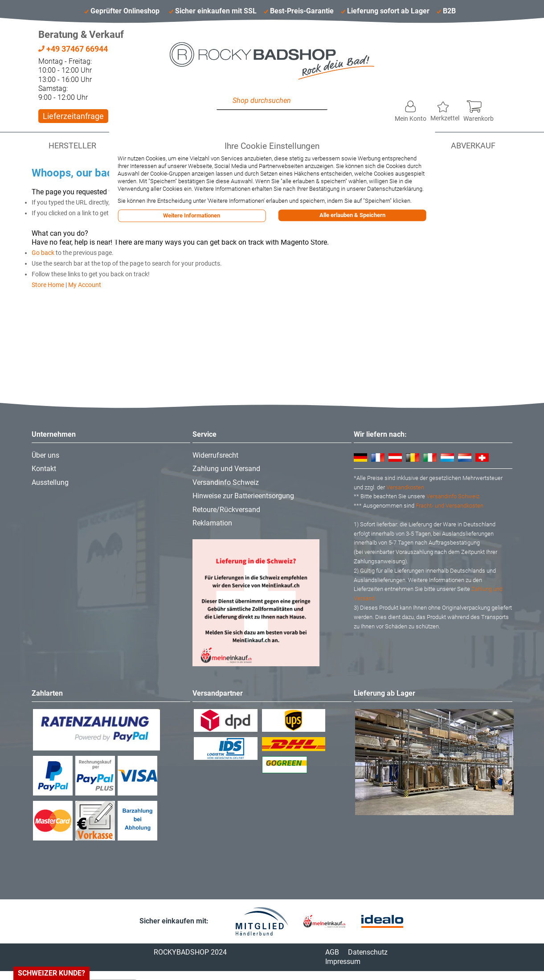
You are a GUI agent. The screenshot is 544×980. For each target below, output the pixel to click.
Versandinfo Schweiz (226, 482)
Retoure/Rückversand (226, 510)
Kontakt (44, 469)
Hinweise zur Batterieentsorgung (243, 496)
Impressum (343, 962)
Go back (43, 253)
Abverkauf (473, 146)
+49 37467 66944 (73, 49)
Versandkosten (405, 487)
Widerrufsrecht (215, 455)
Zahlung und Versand (226, 469)
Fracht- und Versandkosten (450, 506)
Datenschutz (368, 952)
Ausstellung (50, 482)
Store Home (48, 285)
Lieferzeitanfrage (73, 116)
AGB (332, 952)
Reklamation (212, 523)
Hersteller (72, 146)
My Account (85, 285)
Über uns (45, 455)
